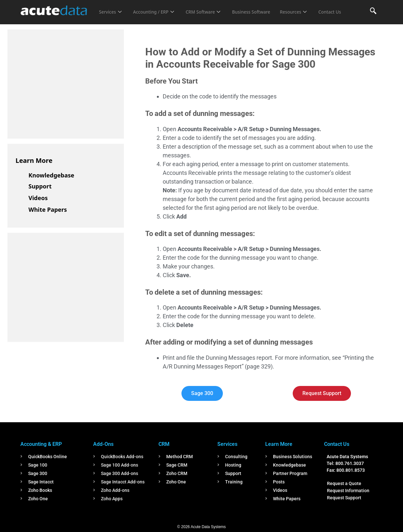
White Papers (48, 209)
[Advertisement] (64, 83)
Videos (38, 198)
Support (40, 186)
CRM (164, 444)
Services (111, 8)
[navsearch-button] (373, 11)
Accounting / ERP (157, 8)
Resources (308, 8)
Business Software (262, 8)
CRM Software (211, 8)
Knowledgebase (51, 175)
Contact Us (112, 17)
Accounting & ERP (41, 444)
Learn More (34, 160)
